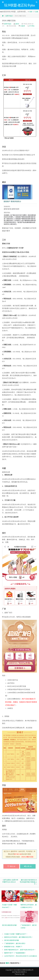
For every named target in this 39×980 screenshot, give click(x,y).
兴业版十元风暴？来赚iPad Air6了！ (16, 937)
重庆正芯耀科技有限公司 (25, 973)
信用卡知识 (9, 19)
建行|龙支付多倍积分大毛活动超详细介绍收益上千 (28, 885)
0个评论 (32, 29)
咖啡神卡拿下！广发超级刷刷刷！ (15, 956)
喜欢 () (11, 870)
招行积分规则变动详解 (12, 944)
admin (17, 27)
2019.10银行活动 (9, 24)
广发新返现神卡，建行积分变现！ (15, 947)
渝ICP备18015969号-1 (19, 975)
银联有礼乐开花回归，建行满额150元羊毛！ (19, 940)
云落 (23, 977)
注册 (37, 15)
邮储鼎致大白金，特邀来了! (13, 950)
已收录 (23, 29)
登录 (31, 15)
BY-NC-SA (18, 857)
